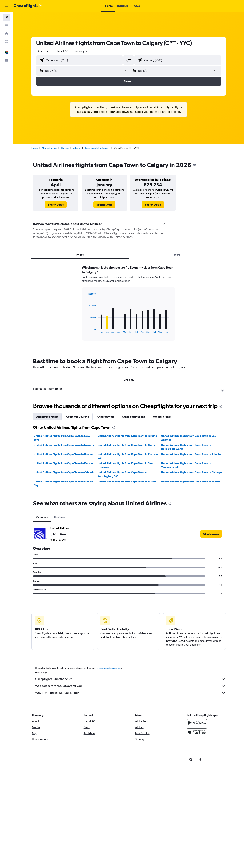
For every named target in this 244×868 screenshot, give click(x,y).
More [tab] (177, 255)
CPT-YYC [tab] (129, 380)
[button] (6, 6)
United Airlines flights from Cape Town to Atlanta (191, 454)
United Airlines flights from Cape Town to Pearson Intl (128, 456)
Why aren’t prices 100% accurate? (130, 693)
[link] (56, 205)
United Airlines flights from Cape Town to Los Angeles (188, 438)
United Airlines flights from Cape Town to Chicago (191, 472)
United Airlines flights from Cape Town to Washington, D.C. (122, 474)
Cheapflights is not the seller (130, 679)
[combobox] (43, 51)
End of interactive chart (87, 330)
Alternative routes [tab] (47, 417)
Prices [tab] (80, 255)
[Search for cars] (6, 34)
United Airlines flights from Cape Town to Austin (127, 482)
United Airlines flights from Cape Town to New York (62, 438)
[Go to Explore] (6, 42)
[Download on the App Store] (197, 732)
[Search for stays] (6, 26)
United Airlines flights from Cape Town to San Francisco (125, 465)
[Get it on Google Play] (197, 723)
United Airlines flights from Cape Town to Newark (64, 445)
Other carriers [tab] (106, 417)
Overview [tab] (42, 517)
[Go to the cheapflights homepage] (28, 6)
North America (49, 148)
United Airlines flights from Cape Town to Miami (127, 445)
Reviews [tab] (59, 517)
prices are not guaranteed (109, 668)
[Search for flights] (6, 18)
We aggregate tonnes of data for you (130, 686)
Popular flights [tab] (162, 417)
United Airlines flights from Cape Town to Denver (63, 463)
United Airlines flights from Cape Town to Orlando (64, 472)
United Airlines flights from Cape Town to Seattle (191, 482)
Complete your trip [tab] (78, 417)
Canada (65, 148)
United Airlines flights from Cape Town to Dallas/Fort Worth (186, 447)
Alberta (77, 148)
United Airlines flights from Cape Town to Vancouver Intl (186, 465)
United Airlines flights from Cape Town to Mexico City (63, 483)
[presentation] (194, 165)
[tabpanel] (129, 307)
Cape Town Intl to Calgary (97, 148)
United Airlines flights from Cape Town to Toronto (127, 436)
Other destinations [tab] (133, 417)
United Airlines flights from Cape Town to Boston (63, 454)
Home (34, 148)
